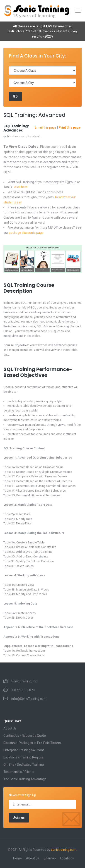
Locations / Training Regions (24, 757)
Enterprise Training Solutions (24, 750)
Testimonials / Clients (19, 772)
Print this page (69, 127)
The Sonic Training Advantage (25, 779)
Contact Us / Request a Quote (25, 736)
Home (17, 858)
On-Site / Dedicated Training (24, 765)
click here (21, 187)
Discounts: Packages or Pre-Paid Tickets (32, 743)
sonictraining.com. (64, 850)
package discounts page (26, 233)
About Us (10, 728)
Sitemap (50, 858)
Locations (67, 858)
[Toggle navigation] (78, 11)
